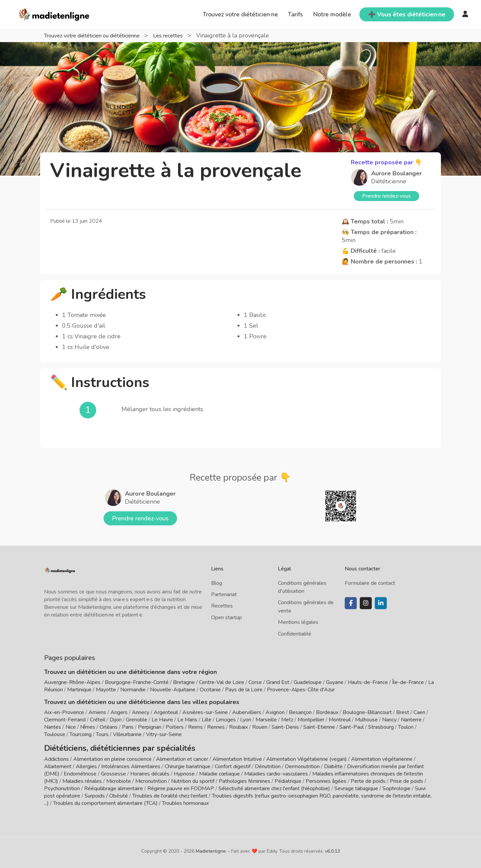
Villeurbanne (127, 734)
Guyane (335, 682)
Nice (71, 727)
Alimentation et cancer (182, 757)
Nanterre (411, 720)
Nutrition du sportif (193, 779)
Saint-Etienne (319, 727)
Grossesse (113, 771)
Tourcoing (81, 734)
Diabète (333, 764)
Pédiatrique (288, 779)
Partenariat (224, 594)
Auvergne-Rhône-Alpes (72, 682)
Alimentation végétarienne (382, 757)
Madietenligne (211, 849)
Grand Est (278, 682)
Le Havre (162, 720)
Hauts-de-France (368, 682)
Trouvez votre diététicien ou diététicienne (101, 35)
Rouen (260, 727)
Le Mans (187, 720)
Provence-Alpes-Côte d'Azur (301, 690)
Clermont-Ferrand (65, 720)
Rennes (216, 727)
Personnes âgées (326, 779)
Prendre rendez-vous (386, 196)
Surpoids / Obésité (106, 794)
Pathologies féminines (245, 779)
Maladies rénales (82, 779)
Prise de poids (407, 779)
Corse (255, 682)
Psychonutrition (62, 786)
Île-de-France (408, 682)
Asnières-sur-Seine (205, 712)
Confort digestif (233, 764)
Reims (195, 727)
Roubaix (238, 727)
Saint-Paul (352, 727)
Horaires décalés (150, 771)
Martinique (79, 690)
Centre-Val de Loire (222, 682)
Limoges (226, 720)
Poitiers (175, 727)
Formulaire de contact (370, 583)
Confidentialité (295, 634)
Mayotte (106, 690)
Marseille (266, 720)
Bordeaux (327, 712)
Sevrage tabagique (356, 786)
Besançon (300, 712)
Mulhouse (366, 720)
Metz (287, 720)
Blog (217, 583)
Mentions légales (298, 622)
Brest (403, 712)
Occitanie (210, 690)
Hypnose (184, 771)
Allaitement (58, 764)
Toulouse (55, 734)
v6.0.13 (333, 849)
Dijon (116, 720)
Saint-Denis (285, 727)
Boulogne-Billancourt (367, 712)
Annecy (141, 712)
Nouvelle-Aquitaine (173, 690)
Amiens (97, 712)
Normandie (133, 690)
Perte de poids (368, 779)
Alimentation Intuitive (237, 757)
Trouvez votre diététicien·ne (240, 14)
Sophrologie (396, 786)
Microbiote (119, 779)
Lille (207, 720)
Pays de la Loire (244, 690)
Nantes (53, 727)
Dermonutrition (303, 764)
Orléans (109, 727)
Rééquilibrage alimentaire (114, 786)
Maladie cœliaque (219, 771)
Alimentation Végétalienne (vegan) (306, 757)
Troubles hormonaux (185, 801)
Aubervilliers (247, 712)
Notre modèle (332, 14)
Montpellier (311, 720)
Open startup (226, 618)
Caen (419, 712)
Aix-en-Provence (64, 712)
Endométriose (80, 771)
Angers (119, 712)
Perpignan (150, 727)
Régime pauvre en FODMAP (181, 786)
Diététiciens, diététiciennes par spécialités (104, 747)
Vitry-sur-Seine (164, 734)
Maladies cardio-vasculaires (276, 771)
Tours (102, 734)
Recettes (222, 606)
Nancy (389, 720)
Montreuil (340, 720)
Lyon (246, 720)
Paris (128, 727)
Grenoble (137, 720)
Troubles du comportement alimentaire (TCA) (105, 801)
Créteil (98, 720)
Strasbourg (381, 727)
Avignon (275, 712)
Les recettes (187, 35)
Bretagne (184, 682)
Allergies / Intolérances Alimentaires (118, 764)
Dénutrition (268, 764)
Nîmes (88, 727)
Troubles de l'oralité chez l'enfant (170, 794)
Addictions (56, 757)
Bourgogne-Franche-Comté (137, 682)
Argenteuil (166, 712)
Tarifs (295, 14)
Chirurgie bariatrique (188, 764)
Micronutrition (151, 779)
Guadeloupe (308, 682)
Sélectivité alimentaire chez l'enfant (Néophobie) (274, 786)
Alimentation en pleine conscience (112, 757)
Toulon (406, 727)
